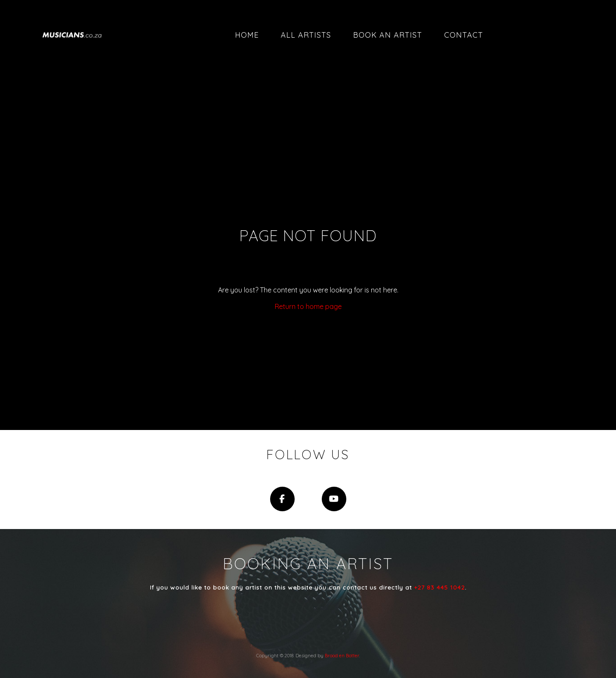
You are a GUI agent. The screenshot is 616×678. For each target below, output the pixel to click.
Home (247, 35)
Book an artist (388, 35)
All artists (306, 35)
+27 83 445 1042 (439, 587)
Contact (464, 35)
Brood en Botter (342, 656)
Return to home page (308, 306)
